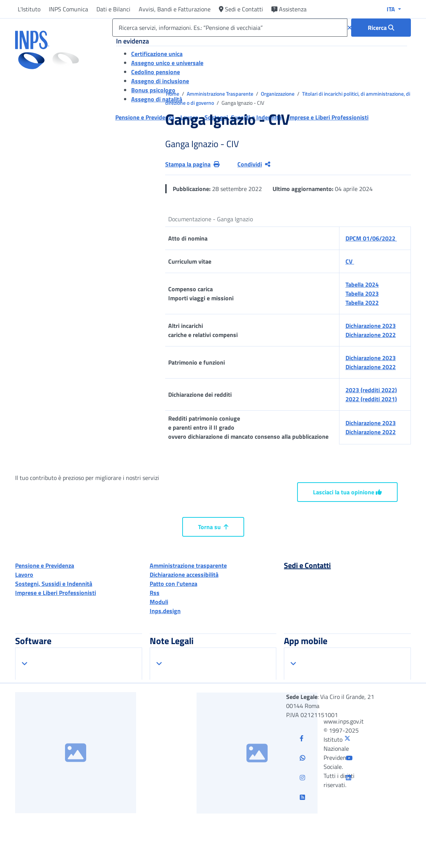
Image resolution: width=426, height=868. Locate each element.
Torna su (213, 527)
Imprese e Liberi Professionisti (56, 593)
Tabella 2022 (362, 303)
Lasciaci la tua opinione (347, 492)
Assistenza (289, 9)
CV (350, 261)
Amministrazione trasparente (188, 565)
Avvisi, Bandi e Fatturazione (175, 9)
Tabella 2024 (362, 284)
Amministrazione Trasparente (221, 94)
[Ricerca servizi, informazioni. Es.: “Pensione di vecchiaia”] (230, 28)
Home (173, 94)
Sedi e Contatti (241, 9)
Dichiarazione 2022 (371, 335)
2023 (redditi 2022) (371, 390)
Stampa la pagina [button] (192, 164)
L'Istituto (29, 9)
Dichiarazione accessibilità (184, 575)
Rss (155, 593)
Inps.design (165, 611)
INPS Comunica (68, 9)
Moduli (159, 602)
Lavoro (24, 575)
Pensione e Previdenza (45, 565)
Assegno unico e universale (167, 63)
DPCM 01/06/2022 (371, 238)
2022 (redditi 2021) (371, 399)
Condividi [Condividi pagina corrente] (254, 164)
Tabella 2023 (362, 293)
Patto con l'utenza (173, 584)
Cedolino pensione (156, 72)
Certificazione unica (157, 54)
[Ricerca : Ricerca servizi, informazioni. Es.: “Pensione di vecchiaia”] (381, 28)
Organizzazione (278, 94)
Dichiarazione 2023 (371, 326)
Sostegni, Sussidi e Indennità (54, 584)
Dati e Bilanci (113, 9)
